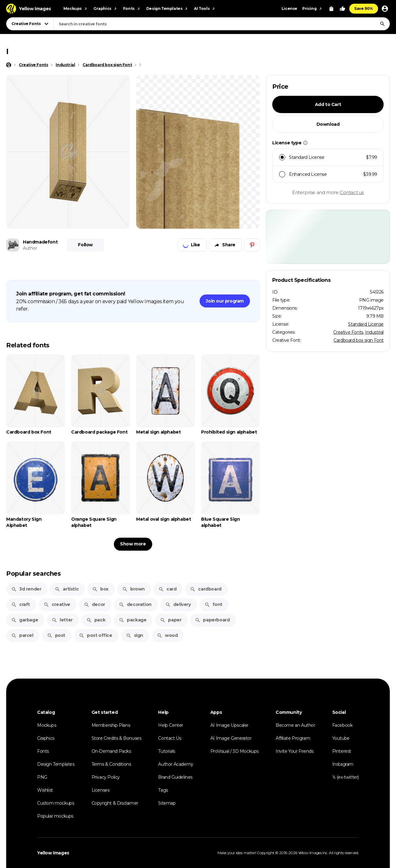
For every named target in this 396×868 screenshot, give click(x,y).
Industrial (374, 332)
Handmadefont (40, 242)
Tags (163, 790)
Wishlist (45, 790)
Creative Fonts (348, 332)
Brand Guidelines (175, 777)
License (289, 8)
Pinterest (342, 751)
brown (133, 589)
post (56, 635)
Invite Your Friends (295, 751)
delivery (178, 604)
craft (21, 604)
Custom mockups (56, 803)
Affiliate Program (293, 738)
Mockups (47, 725)
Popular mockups (55, 816)
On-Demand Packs (111, 751)
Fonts (43, 751)
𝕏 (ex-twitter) (346, 777)
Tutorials (166, 751)
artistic (67, 589)
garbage (25, 620)
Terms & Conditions (111, 764)
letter (62, 620)
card (167, 589)
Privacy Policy (106, 777)
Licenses (101, 790)
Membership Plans (111, 725)
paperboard (212, 620)
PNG (42, 777)
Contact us (352, 192)
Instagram (343, 764)
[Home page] (9, 65)
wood (167, 635)
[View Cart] (331, 9)
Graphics (46, 738)
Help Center (171, 725)
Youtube (341, 738)
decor (95, 604)
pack (96, 620)
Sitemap (167, 803)
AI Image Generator (231, 738)
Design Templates (56, 764)
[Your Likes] (342, 9)
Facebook (342, 725)
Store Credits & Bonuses (116, 738)
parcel (22, 635)
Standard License (366, 324)
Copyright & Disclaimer (115, 803)
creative (57, 604)
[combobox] (222, 24)
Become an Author (295, 725)
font (213, 604)
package (133, 620)
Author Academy (176, 764)
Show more (133, 544)
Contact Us (170, 738)
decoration (135, 604)
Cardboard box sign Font (359, 340)
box (100, 589)
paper (171, 620)
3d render (26, 589)
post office (96, 635)
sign (135, 635)
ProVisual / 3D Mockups (235, 751)
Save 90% (364, 8)
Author (30, 248)
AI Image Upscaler (229, 725)
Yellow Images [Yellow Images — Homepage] (53, 853)
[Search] (382, 24)
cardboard (206, 589)
